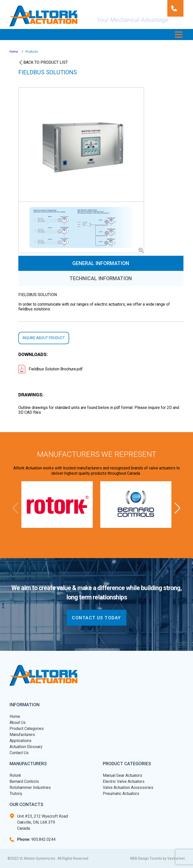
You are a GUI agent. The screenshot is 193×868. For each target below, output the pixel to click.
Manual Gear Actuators (123, 775)
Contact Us (19, 753)
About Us (18, 722)
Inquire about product (44, 338)
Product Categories (27, 729)
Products (32, 52)
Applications (20, 741)
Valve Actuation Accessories (128, 787)
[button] (179, 35)
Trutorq (16, 794)
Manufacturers (22, 735)
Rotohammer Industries (30, 787)
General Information (101, 263)
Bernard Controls (24, 781)
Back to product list (46, 62)
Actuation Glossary (26, 747)
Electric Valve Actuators (124, 781)
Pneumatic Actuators (121, 794)
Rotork (15, 775)
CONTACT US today (96, 618)
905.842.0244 (36, 839)
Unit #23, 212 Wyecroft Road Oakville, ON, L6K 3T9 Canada (42, 822)
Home (14, 52)
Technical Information (101, 278)
